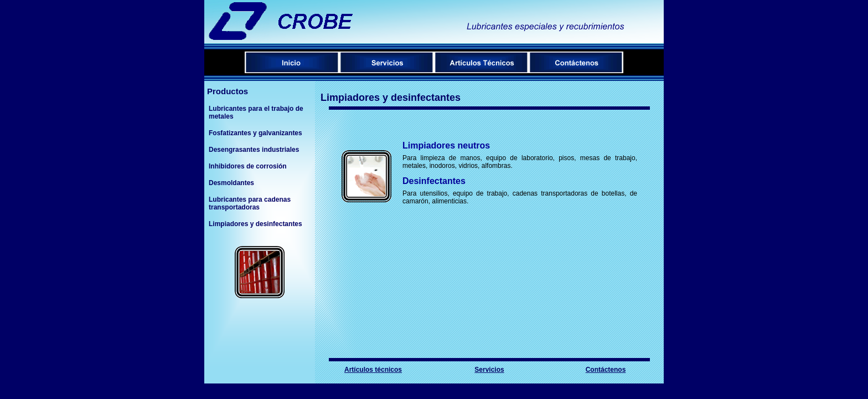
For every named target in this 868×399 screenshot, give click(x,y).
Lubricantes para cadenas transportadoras (250, 203)
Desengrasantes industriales (254, 150)
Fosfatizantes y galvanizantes (255, 133)
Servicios (387, 62)
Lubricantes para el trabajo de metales (256, 112)
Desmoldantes (231, 183)
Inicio (292, 62)
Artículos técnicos (373, 370)
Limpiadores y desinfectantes (255, 224)
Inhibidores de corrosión (248, 166)
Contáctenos (576, 62)
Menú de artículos (481, 62)
